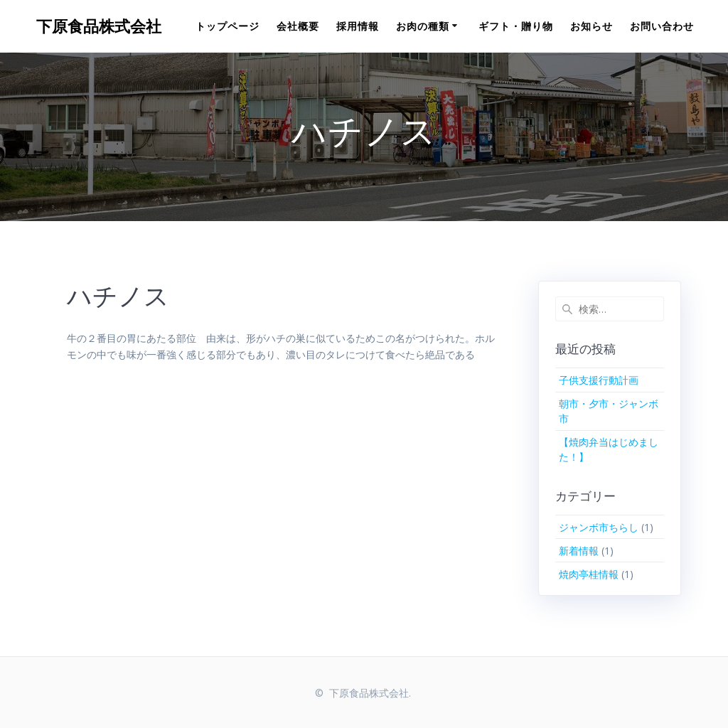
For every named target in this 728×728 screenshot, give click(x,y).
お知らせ (591, 26)
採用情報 (358, 26)
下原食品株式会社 (99, 26)
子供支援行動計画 (599, 380)
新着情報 (579, 551)
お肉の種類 (423, 26)
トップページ (227, 26)
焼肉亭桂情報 (589, 574)
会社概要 (298, 26)
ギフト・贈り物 (516, 26)
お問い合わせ (662, 26)
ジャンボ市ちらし (599, 527)
